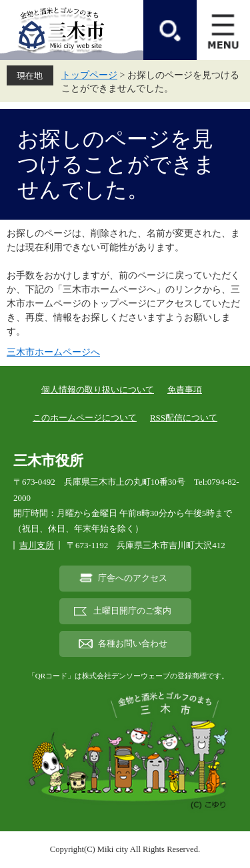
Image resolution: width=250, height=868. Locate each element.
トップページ (89, 75)
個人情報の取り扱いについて (98, 390)
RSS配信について (184, 418)
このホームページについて (85, 418)
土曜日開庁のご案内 (132, 611)
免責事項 (185, 390)
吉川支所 (37, 545)
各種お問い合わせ (133, 644)
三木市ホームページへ (53, 352)
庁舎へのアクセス (133, 578)
